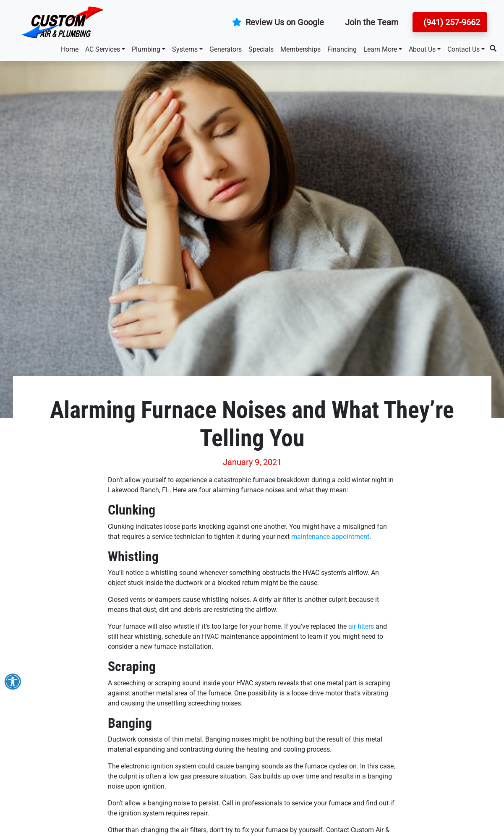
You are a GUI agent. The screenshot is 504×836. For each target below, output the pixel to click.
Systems (185, 49)
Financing (342, 49)
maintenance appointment (330, 537)
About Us (422, 49)
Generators (226, 49)
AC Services (103, 49)
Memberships (300, 49)
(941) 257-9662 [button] (451, 22)
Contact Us (464, 49)
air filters (361, 626)
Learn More (380, 49)
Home (70, 49)
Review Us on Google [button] (278, 22)
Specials (261, 49)
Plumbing (146, 49)
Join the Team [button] (372, 22)
